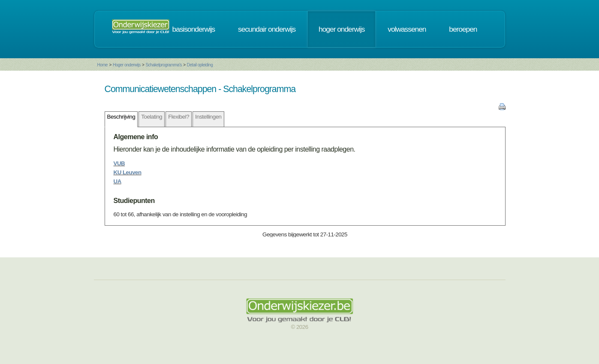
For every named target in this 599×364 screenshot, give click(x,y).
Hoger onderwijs (127, 65)
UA (117, 181)
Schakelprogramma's (164, 65)
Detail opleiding (200, 65)
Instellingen (208, 117)
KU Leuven (128, 172)
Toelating (152, 117)
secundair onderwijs (267, 29)
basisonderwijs (194, 29)
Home (103, 65)
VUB (119, 163)
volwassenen (407, 29)
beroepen (463, 29)
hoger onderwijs (342, 29)
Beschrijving (121, 117)
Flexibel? (179, 117)
